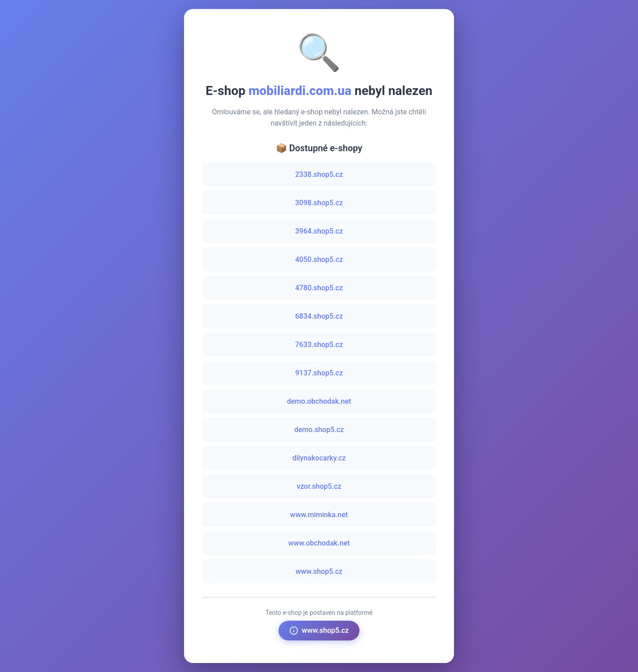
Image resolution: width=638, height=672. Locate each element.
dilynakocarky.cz (319, 458)
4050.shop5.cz (319, 259)
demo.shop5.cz (319, 430)
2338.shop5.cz (319, 174)
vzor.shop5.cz (319, 486)
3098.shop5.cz (319, 203)
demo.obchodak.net (319, 401)
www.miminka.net (319, 515)
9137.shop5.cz (319, 373)
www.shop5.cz (319, 571)
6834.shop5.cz (319, 316)
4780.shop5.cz (319, 288)
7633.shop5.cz (319, 345)
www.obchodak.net (319, 543)
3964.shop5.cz (319, 231)
